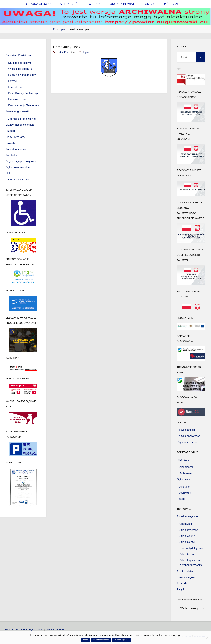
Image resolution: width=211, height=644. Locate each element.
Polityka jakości (186, 430)
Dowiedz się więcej (122, 640)
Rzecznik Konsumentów (22, 75)
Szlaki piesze (187, 542)
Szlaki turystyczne (187, 516)
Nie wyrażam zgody (101, 640)
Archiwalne (186, 473)
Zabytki (181, 589)
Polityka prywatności (189, 436)
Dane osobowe (17, 99)
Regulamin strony (187, 442)
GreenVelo (186, 524)
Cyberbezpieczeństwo (19, 180)
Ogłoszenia (183, 479)
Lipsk (62, 29)
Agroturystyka (185, 571)
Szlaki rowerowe (189, 530)
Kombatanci (13, 155)
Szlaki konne (187, 554)
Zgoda (85, 640)
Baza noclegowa (186, 577)
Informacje (183, 460)
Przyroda (182, 583)
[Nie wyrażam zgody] (207, 638)
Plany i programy (15, 137)
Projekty (10, 143)
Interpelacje (15, 87)
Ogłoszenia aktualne (18, 167)
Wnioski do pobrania (20, 69)
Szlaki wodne (187, 536)
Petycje (13, 81)
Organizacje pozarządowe (21, 161)
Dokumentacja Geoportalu (24, 105)
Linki (8, 173)
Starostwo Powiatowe (18, 55)
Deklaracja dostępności (24, 629)
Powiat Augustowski (17, 111)
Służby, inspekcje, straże (20, 125)
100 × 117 (63, 52)
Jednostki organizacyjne (22, 119)
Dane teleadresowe (20, 63)
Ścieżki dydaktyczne (191, 548)
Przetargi (11, 131)
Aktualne (184, 487)
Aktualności (186, 467)
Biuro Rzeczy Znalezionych (24, 93)
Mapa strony (57, 629)
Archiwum (185, 493)
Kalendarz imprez (16, 149)
